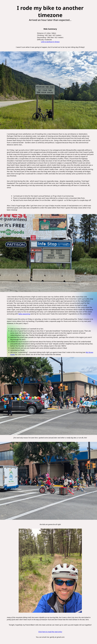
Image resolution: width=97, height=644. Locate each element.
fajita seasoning (24, 314)
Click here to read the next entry (50, 632)
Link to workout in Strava (50, 42)
